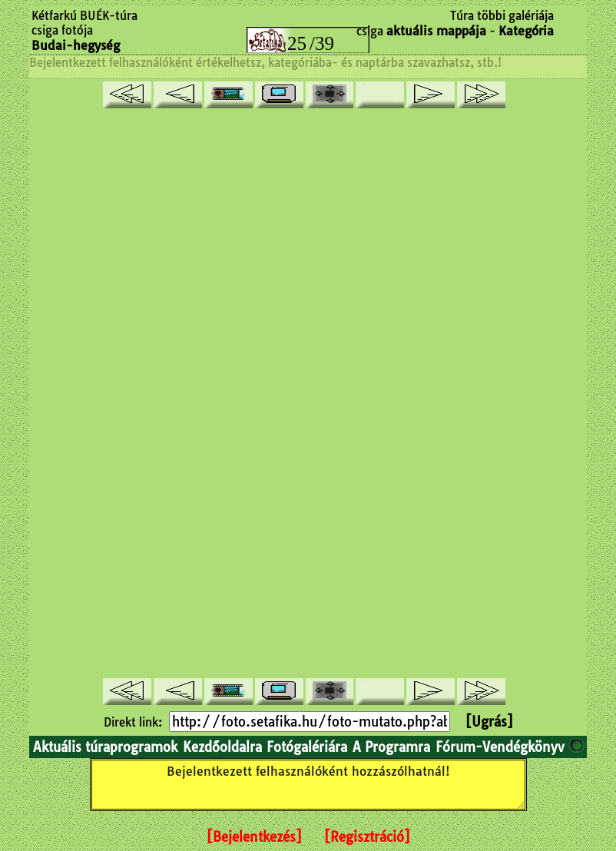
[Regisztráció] (367, 837)
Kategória (526, 31)
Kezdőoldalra (222, 747)
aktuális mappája (436, 31)
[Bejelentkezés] (254, 837)
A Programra (391, 747)
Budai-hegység (76, 45)
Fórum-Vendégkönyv (500, 747)
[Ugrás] (489, 722)
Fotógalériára (307, 747)
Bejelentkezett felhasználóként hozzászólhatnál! (308, 785)
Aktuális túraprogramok (105, 747)
